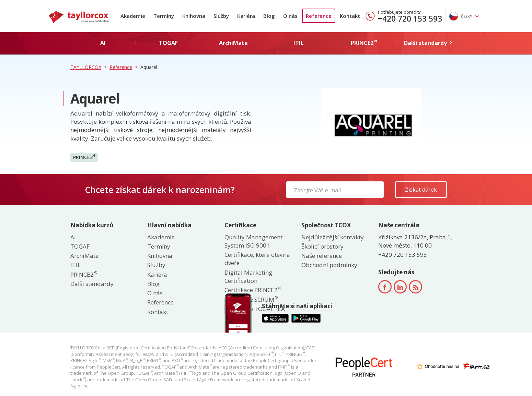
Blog (269, 16)
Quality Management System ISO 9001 (253, 241)
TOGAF (80, 246)
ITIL (76, 265)
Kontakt (350, 16)
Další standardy (92, 284)
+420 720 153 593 (410, 19)
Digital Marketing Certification (248, 277)
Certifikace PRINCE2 (252, 290)
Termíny (164, 16)
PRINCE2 (84, 157)
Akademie (133, 16)
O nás (290, 16)
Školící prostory (322, 246)
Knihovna (194, 16)
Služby (221, 16)
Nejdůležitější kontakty (333, 237)
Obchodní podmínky (329, 265)
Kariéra (246, 16)
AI (73, 237)
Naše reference (322, 256)
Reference (319, 16)
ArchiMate (84, 256)
